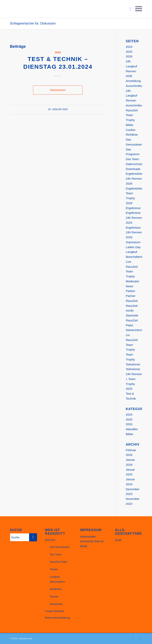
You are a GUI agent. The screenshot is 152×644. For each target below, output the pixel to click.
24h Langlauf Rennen (131, 66)
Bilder (129, 125)
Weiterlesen (58, 90)
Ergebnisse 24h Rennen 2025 (134, 218)
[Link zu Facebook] (139, 638)
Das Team (132, 159)
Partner (131, 296)
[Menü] (137, 9)
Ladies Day (133, 247)
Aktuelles (132, 429)
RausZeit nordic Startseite (132, 311)
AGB (129, 76)
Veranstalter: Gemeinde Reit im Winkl (92, 541)
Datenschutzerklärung (57, 618)
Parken (130, 291)
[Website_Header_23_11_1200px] (49, 9)
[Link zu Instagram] (133, 638)
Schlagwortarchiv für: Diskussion (33, 23)
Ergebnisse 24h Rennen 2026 (134, 232)
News (129, 286)
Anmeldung (133, 81)
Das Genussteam (60, 547)
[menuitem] (128, 9)
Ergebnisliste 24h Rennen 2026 (134, 179)
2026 (129, 56)
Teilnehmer (133, 364)
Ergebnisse (133, 208)
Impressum (133, 242)
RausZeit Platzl (58, 562)
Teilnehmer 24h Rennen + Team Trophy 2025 (134, 379)
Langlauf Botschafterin (57, 579)
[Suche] (128, 9)
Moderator (132, 281)
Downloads (133, 169)
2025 (129, 52)
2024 (58, 52)
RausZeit (132, 301)
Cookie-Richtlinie (55, 611)
